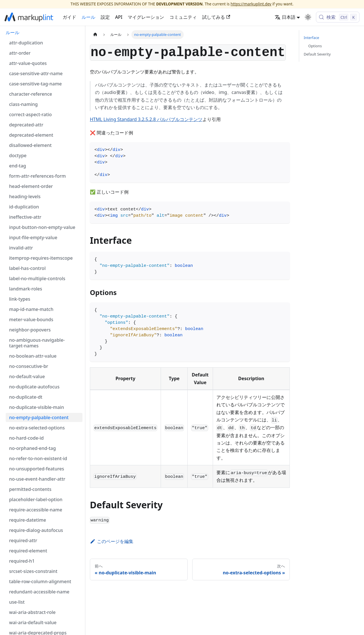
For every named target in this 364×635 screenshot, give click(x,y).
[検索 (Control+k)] (338, 17)
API (119, 17)
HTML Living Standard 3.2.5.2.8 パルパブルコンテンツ (146, 119)
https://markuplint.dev (251, 4)
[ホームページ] (95, 35)
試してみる (216, 17)
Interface (311, 38)
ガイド (69, 17)
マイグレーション (146, 17)
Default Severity (317, 54)
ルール (88, 17)
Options (315, 46)
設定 (105, 17)
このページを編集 (112, 541)
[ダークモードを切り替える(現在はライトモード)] (308, 17)
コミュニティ (183, 17)
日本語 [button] (285, 17)
